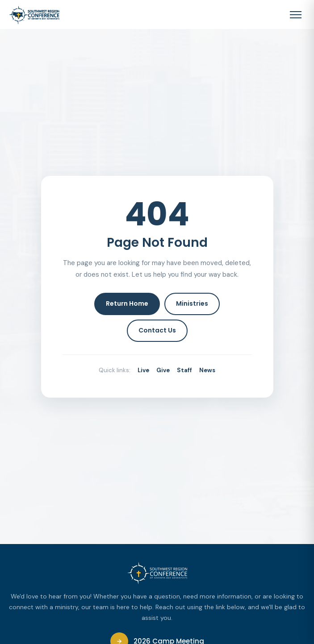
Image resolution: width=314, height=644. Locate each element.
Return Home (127, 303)
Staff (184, 370)
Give (163, 370)
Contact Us (157, 330)
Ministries (192, 303)
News (207, 370)
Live (143, 370)
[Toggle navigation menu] (296, 15)
